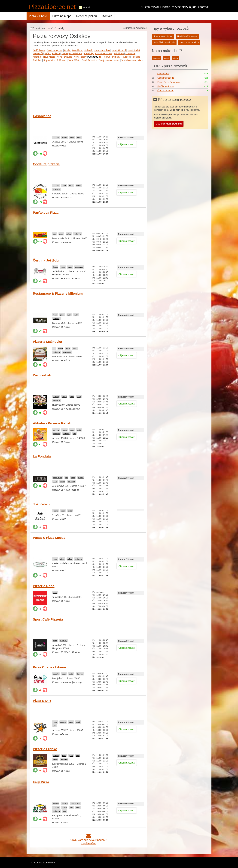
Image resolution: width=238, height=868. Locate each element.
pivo (71, 807)
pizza (72, 137)
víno (75, 434)
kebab (64, 137)
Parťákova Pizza (46, 213)
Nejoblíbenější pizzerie (187, 36)
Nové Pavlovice (64, 57)
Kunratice (130, 54)
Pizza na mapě (62, 16)
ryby (69, 315)
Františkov (77, 50)
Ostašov (95, 57)
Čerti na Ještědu (46, 260)
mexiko (81, 478)
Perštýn (107, 57)
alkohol (56, 803)
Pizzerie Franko (45, 749)
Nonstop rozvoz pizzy (189, 42)
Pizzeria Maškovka (47, 342)
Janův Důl (38, 54)
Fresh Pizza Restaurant (169, 82)
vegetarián (79, 267)
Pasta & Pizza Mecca (49, 538)
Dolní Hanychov (55, 50)
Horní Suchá (134, 50)
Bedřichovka (39, 50)
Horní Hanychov (102, 50)
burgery (56, 137)
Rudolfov (37, 60)
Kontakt (107, 16)
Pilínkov (116, 57)
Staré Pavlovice (90, 60)
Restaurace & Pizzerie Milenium (58, 293)
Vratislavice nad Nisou (132, 60)
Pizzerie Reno (44, 586)
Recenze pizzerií (87, 16)
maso (64, 185)
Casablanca (42, 116)
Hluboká (88, 50)
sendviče (56, 400)
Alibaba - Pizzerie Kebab (52, 423)
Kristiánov (119, 54)
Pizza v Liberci (38, 16)
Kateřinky (89, 54)
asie (55, 234)
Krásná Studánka (104, 54)
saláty (79, 137)
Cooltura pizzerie (46, 164)
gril (54, 348)
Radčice (126, 57)
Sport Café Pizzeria (48, 619)
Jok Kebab (41, 504)
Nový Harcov (80, 57)
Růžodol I (62, 60)
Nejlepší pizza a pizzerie (164, 42)
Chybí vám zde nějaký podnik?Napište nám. (88, 840)
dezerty (56, 397)
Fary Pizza (41, 782)
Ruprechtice (49, 60)
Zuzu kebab (42, 375)
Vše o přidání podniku (169, 124)
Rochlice (136, 57)
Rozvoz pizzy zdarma (163, 36)
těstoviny (56, 189)
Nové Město (49, 57)
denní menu (58, 478)
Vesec (117, 60)
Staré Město (74, 60)
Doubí (68, 50)
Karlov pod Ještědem (72, 54)
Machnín (37, 57)
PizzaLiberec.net (52, 7)
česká (55, 267)
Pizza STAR (42, 701)
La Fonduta (42, 456)
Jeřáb (48, 54)
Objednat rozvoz (127, 144)
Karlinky (56, 54)
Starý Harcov (105, 60)
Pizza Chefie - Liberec (50, 667)
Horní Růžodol (119, 50)
